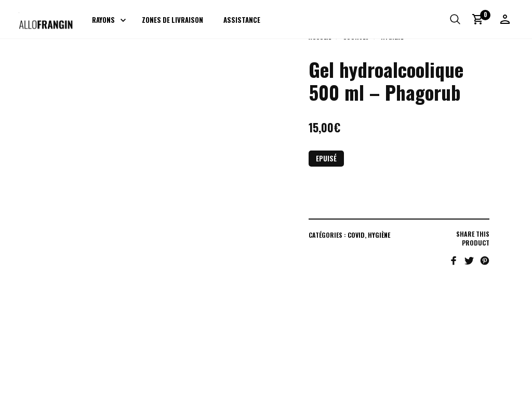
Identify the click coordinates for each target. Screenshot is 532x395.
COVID (356, 235)
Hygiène (379, 235)
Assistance (242, 20)
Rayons (103, 20)
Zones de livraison (172, 20)
